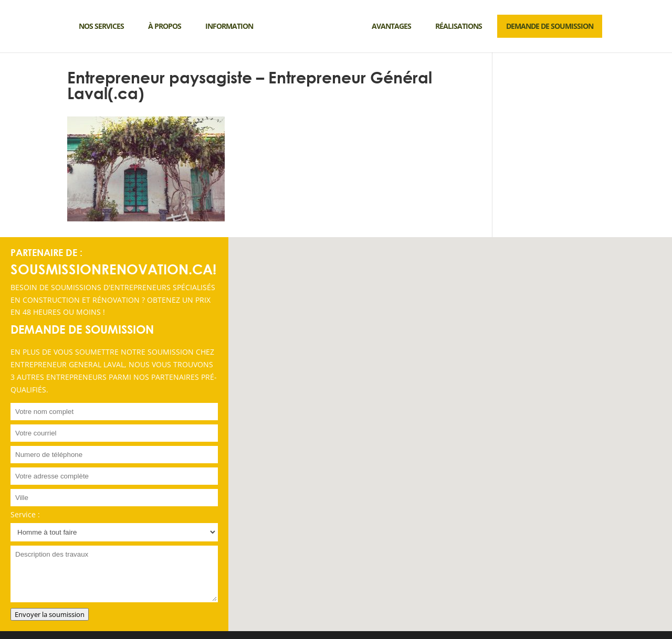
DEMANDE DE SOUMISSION (550, 26)
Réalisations (459, 26)
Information (229, 26)
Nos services (101, 26)
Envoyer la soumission (50, 614)
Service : (25, 514)
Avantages (391, 26)
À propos (165, 26)
